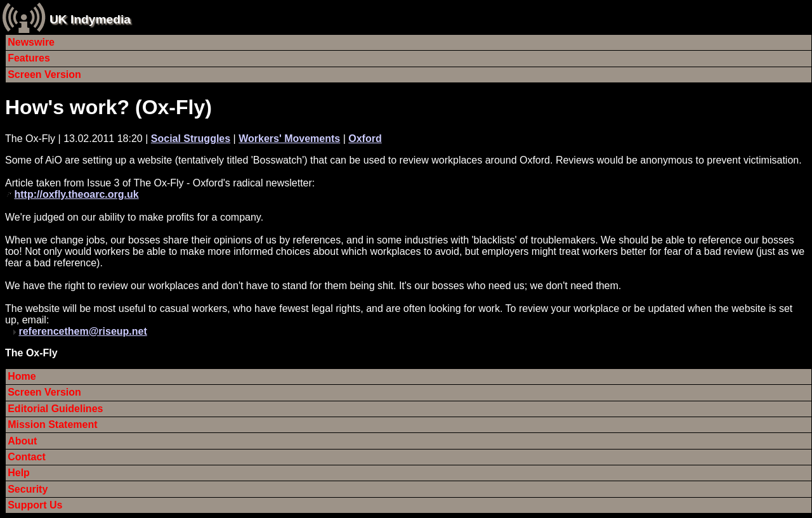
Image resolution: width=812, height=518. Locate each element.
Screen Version (44, 74)
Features (29, 58)
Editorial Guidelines (55, 409)
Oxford (365, 139)
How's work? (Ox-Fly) (108, 107)
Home (22, 376)
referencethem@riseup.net (82, 331)
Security (28, 489)
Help (19, 473)
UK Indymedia (90, 19)
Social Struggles (191, 139)
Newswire (31, 42)
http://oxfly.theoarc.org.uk (76, 194)
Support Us (35, 505)
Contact (27, 457)
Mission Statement (52, 424)
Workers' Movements (289, 139)
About (22, 441)
